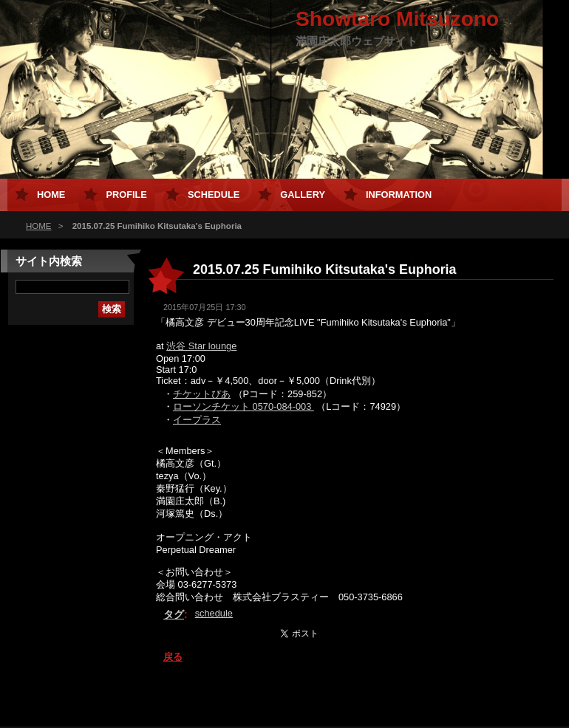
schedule (214, 613)
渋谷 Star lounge (201, 346)
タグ (174, 614)
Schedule (214, 195)
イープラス (197, 420)
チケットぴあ (202, 394)
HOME (39, 226)
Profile (126, 195)
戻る (173, 657)
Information (399, 195)
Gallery (303, 195)
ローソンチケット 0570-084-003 (243, 406)
